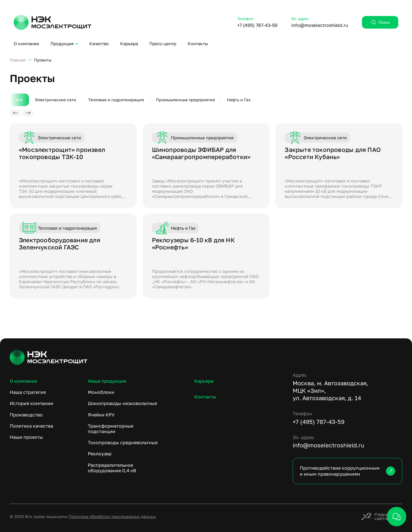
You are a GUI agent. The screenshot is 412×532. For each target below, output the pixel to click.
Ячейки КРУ (101, 415)
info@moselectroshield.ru (328, 445)
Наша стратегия (28, 392)
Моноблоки (101, 392)
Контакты (198, 43)
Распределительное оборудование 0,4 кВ (112, 468)
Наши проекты (26, 437)
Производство (26, 415)
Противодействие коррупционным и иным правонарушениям (347, 471)
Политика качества (31, 426)
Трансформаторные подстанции (111, 429)
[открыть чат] (397, 517)
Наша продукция (107, 381)
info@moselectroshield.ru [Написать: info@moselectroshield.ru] (320, 25)
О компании (26, 43)
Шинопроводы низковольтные (122, 403)
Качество (99, 43)
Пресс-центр (163, 43)
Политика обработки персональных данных (112, 516)
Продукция (62, 43)
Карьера (129, 43)
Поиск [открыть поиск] (380, 22)
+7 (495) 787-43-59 (319, 422)
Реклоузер (100, 454)
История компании (31, 403)
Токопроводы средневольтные (123, 442)
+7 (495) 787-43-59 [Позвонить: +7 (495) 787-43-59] (257, 25)
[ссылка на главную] (206, 357)
